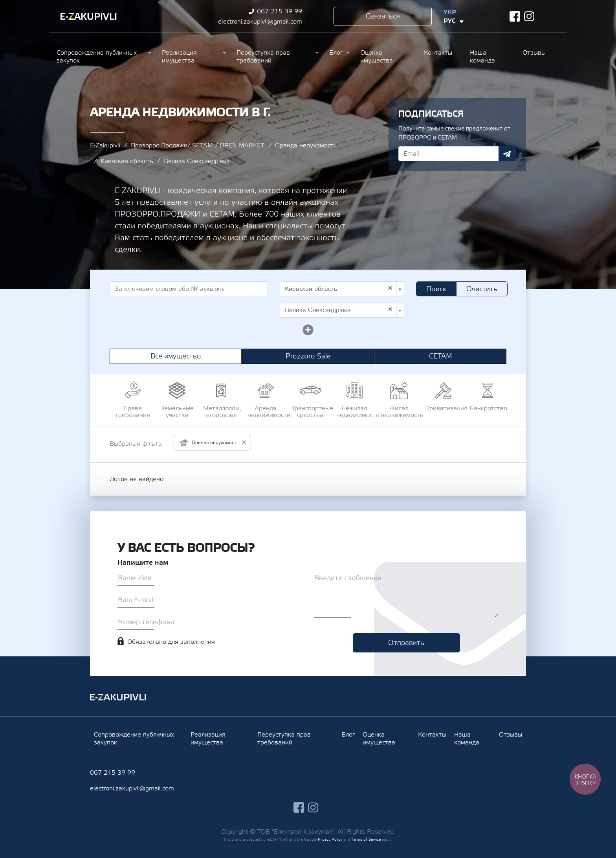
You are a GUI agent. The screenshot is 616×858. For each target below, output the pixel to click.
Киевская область (127, 161)
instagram (529, 16)
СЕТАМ (441, 356)
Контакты (438, 53)
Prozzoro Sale (308, 356)
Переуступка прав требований (263, 57)
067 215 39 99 (280, 11)
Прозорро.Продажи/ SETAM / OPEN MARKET (198, 145)
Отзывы (534, 53)
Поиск (436, 289)
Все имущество (176, 356)
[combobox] (342, 289)
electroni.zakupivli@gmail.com (260, 22)
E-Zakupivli (105, 145)
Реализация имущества (179, 57)
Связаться (383, 16)
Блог (336, 53)
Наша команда (482, 57)
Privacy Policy (330, 839)
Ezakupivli (89, 17)
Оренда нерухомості (305, 145)
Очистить (482, 289)
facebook (515, 16)
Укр (450, 12)
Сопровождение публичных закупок (97, 57)
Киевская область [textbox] (339, 289)
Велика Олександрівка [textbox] (339, 310)
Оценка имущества (377, 57)
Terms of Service (366, 839)
